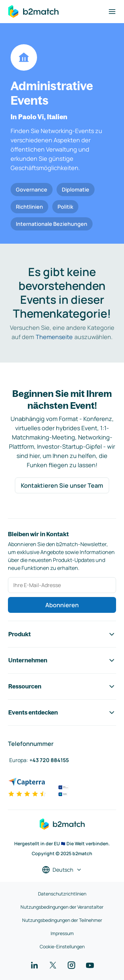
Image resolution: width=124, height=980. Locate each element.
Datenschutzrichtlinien (62, 894)
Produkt (62, 634)
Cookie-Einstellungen (62, 946)
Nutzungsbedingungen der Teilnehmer (62, 920)
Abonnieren (62, 605)
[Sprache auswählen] (62, 870)
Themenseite (54, 337)
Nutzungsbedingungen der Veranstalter (62, 907)
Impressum (62, 933)
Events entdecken (62, 713)
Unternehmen (62, 660)
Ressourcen (62, 686)
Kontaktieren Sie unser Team (62, 485)
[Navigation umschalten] (112, 12)
